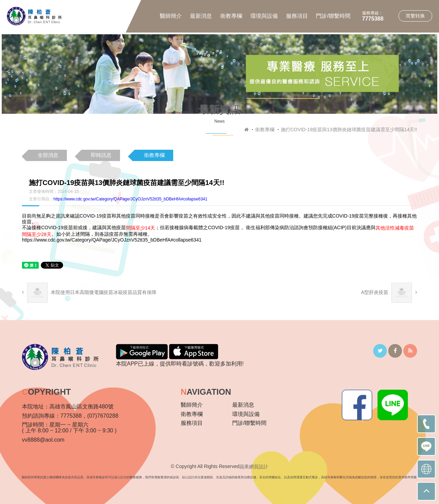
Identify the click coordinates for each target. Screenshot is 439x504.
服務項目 (297, 16)
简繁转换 (415, 16)
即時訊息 (101, 155)
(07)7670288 (103, 416)
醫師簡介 (171, 16)
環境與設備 (264, 16)
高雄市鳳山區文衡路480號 (81, 407)
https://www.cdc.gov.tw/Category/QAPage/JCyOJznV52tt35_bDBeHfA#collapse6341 (130, 199)
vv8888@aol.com (43, 440)
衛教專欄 (231, 16)
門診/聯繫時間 (333, 16)
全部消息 (48, 155)
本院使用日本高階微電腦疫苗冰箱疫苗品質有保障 (89, 293)
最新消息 (201, 16)
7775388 (373, 19)
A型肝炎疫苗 (389, 293)
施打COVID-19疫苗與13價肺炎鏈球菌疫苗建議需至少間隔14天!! (349, 130)
